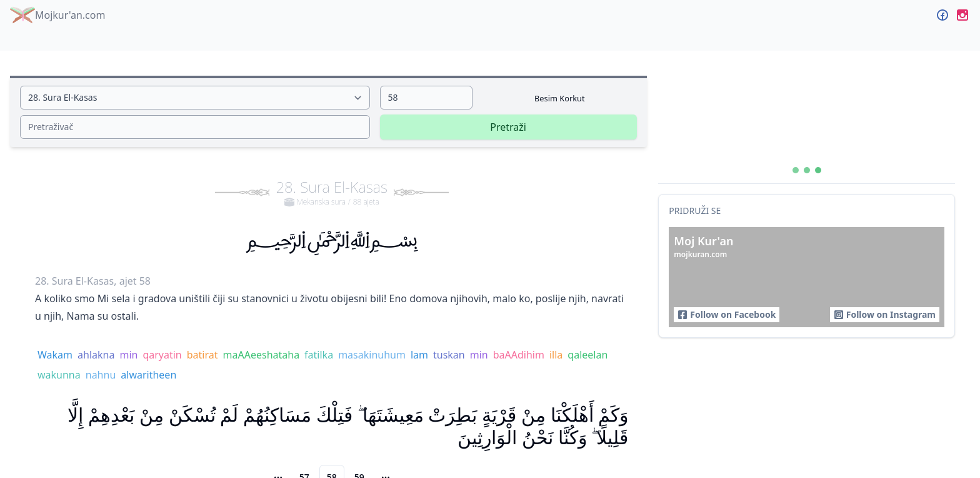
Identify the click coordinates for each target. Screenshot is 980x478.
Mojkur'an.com (57, 15)
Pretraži (508, 127)
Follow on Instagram (885, 314)
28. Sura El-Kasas (332, 192)
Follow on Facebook (727, 314)
